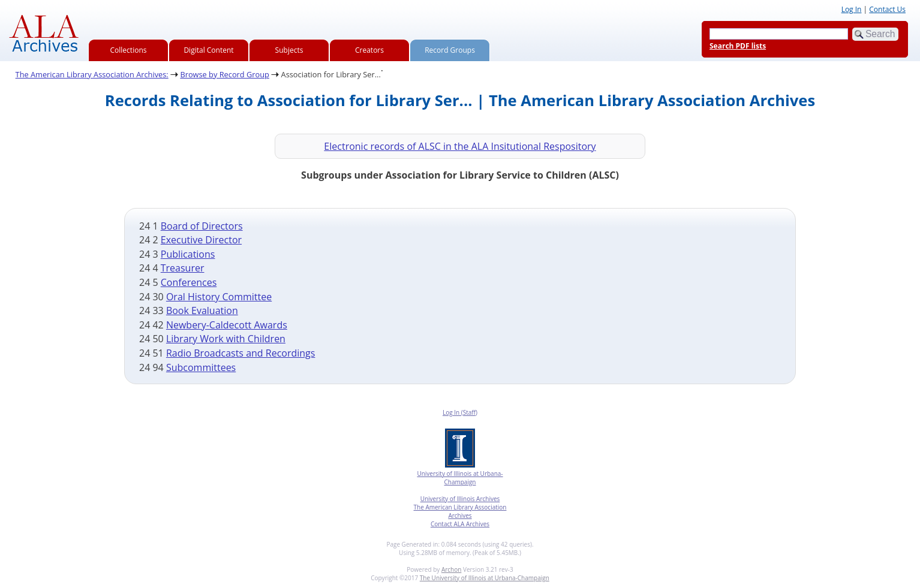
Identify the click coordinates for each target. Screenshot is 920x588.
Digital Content (208, 50)
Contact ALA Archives (460, 524)
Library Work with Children (226, 339)
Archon (451, 569)
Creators (369, 50)
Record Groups (450, 50)
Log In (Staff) (460, 412)
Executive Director (201, 240)
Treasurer (183, 268)
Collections (129, 50)
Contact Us (887, 9)
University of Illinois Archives (460, 499)
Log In (852, 9)
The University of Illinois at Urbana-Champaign (485, 578)
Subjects (289, 50)
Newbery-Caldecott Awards (227, 325)
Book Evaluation (202, 310)
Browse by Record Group (225, 74)
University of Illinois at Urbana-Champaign (460, 478)
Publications (188, 254)
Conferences (189, 282)
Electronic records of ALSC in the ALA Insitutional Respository (460, 146)
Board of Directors (202, 226)
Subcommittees (201, 367)
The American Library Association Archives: (92, 74)
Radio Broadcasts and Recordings (241, 353)
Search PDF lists (738, 46)
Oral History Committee (219, 297)
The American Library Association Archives (460, 511)
